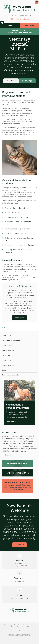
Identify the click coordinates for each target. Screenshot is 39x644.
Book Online (29, 26)
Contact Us (20, 545)
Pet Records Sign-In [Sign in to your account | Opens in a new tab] (18, 473)
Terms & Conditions (29, 625)
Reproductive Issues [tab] (12, 213)
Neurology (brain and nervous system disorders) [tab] (18, 251)
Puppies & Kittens (8, 365)
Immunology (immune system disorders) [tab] (19, 217)
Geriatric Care (7, 360)
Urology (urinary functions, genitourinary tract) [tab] (19, 239)
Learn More (19, 318)
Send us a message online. (20, 598)
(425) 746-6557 (12, 19)
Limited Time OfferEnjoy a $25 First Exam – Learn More (19, 31)
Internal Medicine (8, 350)
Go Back (7, 328)
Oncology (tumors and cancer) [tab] (16, 233)
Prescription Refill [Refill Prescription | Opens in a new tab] (18, 463)
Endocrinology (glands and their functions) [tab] (20, 245)
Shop (10, 26)
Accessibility (18, 625)
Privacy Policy (8, 625)
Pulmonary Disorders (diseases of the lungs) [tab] (19, 223)
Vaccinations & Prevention (11, 341)
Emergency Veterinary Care (11, 375)
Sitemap (18, 626)
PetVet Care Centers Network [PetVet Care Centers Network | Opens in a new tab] (23, 636)
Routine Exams (7, 346)
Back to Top (26, 626)
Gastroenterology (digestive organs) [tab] (18, 229)
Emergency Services (23, 19)
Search (12, 626)
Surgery (5, 370)
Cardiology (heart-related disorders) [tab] (18, 208)
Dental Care (6, 355)
